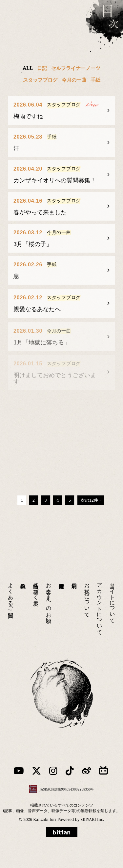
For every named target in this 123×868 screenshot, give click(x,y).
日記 (42, 68)
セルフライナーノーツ (76, 68)
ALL (28, 68)
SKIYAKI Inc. (92, 819)
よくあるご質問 (11, 589)
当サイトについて (113, 594)
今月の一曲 (74, 80)
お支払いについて (87, 592)
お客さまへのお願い (49, 594)
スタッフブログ (40, 80)
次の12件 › (91, 500)
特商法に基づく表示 (36, 583)
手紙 (95, 80)
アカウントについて (100, 600)
